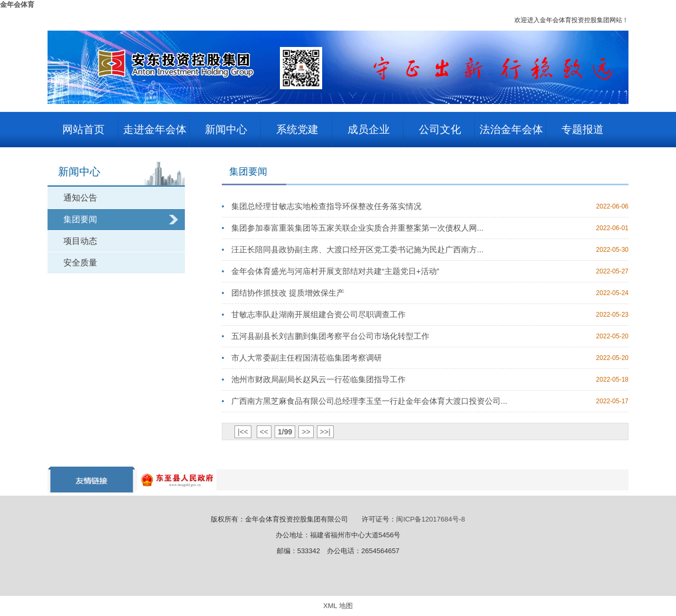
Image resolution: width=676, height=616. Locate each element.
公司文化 (440, 129)
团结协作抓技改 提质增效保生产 (288, 293)
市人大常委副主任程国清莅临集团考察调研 (307, 358)
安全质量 (80, 263)
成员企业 (369, 129)
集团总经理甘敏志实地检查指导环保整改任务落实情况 (326, 206)
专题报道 (583, 129)
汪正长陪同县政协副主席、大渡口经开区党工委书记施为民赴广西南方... (358, 249)
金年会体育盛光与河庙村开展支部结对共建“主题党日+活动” (335, 271)
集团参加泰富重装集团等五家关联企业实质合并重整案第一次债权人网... (358, 228)
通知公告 (80, 198)
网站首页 (83, 129)
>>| (325, 432)
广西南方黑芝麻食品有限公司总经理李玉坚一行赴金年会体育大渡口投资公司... (369, 401)
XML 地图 (338, 606)
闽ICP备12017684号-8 (430, 519)
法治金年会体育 (511, 135)
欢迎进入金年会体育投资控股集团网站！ (571, 20)
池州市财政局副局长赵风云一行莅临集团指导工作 (318, 379)
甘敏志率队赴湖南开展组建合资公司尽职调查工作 (318, 314)
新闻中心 (226, 129)
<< (264, 432)
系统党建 (297, 129)
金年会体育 (17, 4)
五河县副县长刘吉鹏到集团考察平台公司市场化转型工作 (330, 336)
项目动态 (80, 241)
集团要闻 (80, 219)
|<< (243, 432)
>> (306, 432)
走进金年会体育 (155, 135)
